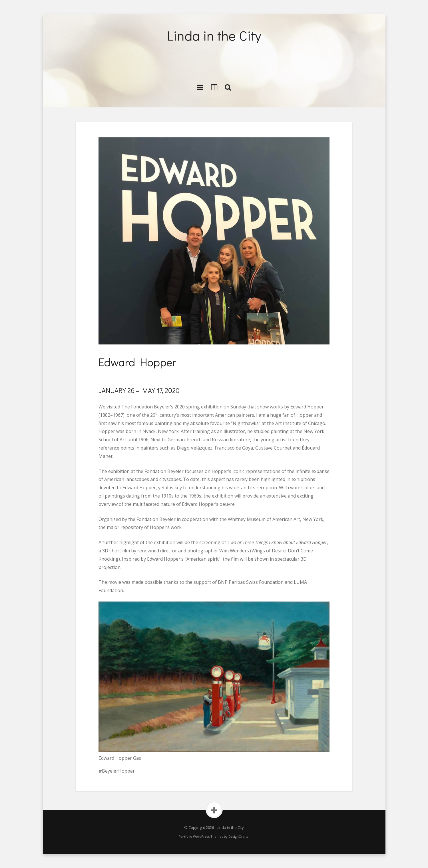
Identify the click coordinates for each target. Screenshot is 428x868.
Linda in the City (214, 35)
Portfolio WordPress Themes (201, 836)
